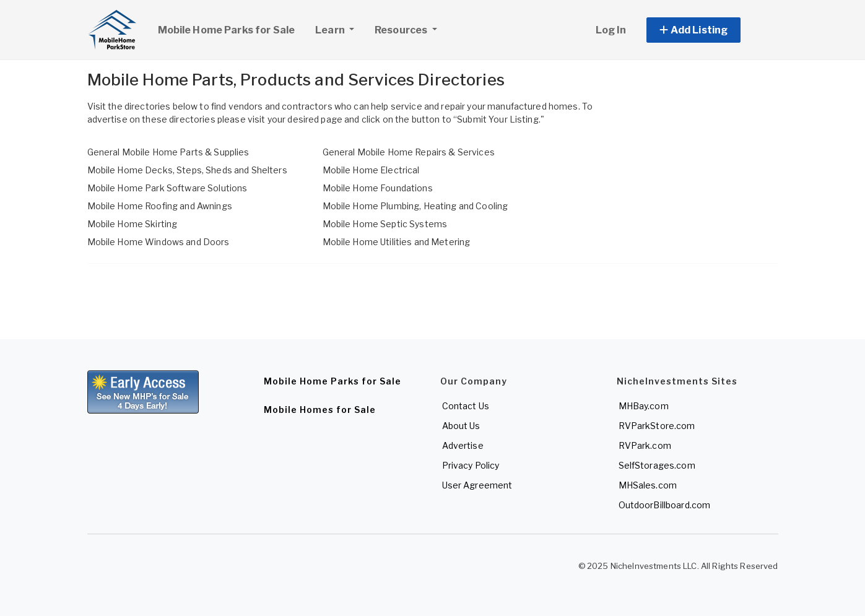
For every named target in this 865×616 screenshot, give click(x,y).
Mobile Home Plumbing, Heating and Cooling (415, 206)
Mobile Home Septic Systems (385, 224)
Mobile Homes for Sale (320, 410)
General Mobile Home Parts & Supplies (168, 152)
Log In (611, 30)
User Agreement (477, 485)
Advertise (463, 445)
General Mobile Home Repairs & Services (409, 152)
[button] (707, 30)
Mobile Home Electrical (371, 170)
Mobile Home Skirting (133, 224)
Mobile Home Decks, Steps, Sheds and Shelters (187, 170)
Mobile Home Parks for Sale (227, 30)
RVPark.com (645, 445)
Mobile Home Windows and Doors (159, 242)
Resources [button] (402, 30)
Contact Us (466, 406)
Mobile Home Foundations (378, 188)
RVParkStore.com (657, 426)
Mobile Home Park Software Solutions (167, 188)
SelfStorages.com (657, 465)
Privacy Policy (471, 465)
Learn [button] (339, 28)
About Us (461, 426)
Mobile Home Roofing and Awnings (160, 206)
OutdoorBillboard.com (665, 505)
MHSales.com (648, 485)
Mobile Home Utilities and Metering (397, 242)
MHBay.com (644, 406)
